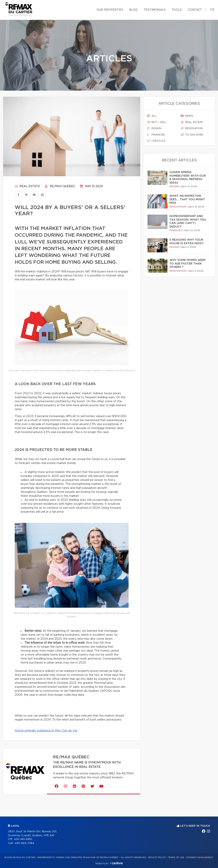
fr (212, 10)
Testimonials (155, 10)
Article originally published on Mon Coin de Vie (46, 731)
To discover (192, 135)
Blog (133, 10)
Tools (177, 10)
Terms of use (176, 857)
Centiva (116, 863)
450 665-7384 (24, 843)
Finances (156, 135)
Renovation (192, 128)
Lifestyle (156, 141)
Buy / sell (157, 122)
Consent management (200, 857)
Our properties (110, 10)
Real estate (27, 186)
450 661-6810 (23, 839)
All (152, 116)
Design (154, 128)
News (187, 116)
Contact (195, 10)
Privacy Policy (157, 857)
